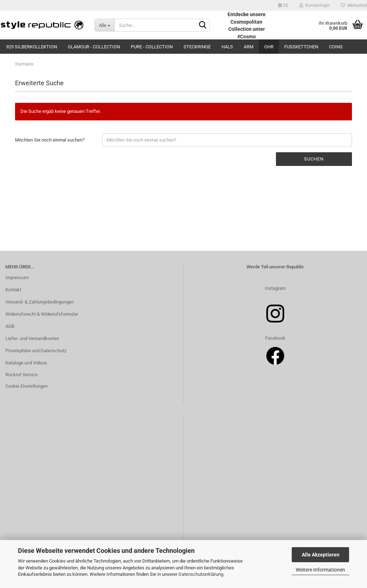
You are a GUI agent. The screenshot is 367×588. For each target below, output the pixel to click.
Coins (336, 47)
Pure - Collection (152, 47)
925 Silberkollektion (32, 47)
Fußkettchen (301, 47)
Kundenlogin (315, 5)
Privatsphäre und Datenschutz (36, 351)
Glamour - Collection (94, 47)
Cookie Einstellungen (27, 386)
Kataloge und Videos (26, 363)
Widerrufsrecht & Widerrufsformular (42, 314)
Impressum (17, 278)
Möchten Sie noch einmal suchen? (50, 140)
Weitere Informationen (320, 570)
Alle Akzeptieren (321, 555)
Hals (227, 47)
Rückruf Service (22, 375)
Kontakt (13, 290)
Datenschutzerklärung (201, 574)
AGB (10, 326)
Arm (249, 47)
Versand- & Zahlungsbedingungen (40, 302)
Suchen (314, 159)
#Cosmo (247, 37)
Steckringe (197, 47)
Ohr (269, 47)
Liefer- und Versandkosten (32, 338)
